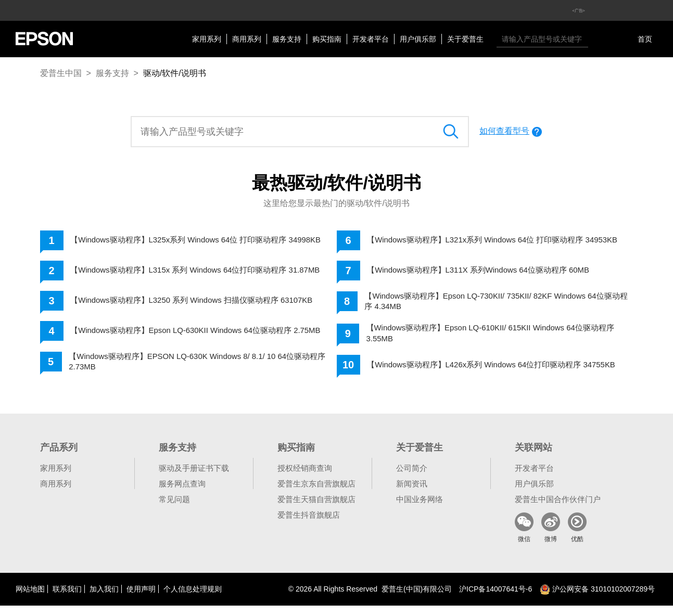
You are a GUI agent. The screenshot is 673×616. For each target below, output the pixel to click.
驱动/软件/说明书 (175, 73)
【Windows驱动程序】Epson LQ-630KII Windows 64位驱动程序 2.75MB (189, 339)
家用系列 (207, 39)
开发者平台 (371, 39)
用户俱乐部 (418, 39)
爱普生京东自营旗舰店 (316, 494)
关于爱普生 (465, 39)
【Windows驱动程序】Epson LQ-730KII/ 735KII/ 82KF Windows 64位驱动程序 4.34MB (497, 305)
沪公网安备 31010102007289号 (597, 599)
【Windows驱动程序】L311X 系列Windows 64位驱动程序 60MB (487, 273)
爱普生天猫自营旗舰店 (316, 510)
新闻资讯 (412, 494)
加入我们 (104, 599)
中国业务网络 (420, 510)
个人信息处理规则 (193, 599)
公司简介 (412, 478)
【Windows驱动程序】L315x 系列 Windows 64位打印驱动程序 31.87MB (187, 275)
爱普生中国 (61, 73)
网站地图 (30, 599)
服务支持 (287, 39)
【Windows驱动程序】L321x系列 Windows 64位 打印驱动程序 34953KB (483, 242)
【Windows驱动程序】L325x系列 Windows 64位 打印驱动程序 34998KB (187, 242)
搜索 (599, 39)
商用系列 (247, 39)
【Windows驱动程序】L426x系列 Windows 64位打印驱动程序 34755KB (482, 373)
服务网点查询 (182, 494)
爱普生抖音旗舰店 (309, 525)
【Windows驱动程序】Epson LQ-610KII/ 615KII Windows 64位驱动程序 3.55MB (498, 339)
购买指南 (327, 39)
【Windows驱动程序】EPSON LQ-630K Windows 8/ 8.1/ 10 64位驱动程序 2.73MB (201, 373)
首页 (645, 39)
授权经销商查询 (305, 478)
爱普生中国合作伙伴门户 (558, 510)
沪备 (496, 599)
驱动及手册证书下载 (194, 478)
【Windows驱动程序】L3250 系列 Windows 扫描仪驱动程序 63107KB (201, 307)
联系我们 (67, 599)
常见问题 (174, 510)
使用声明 (141, 599)
